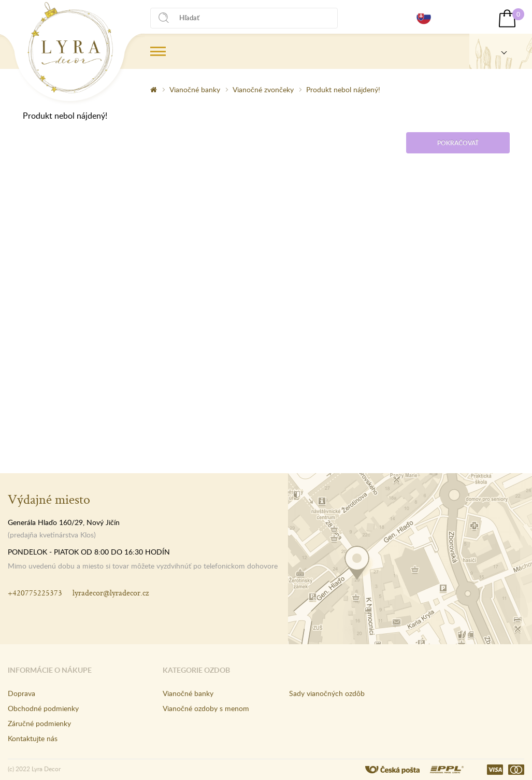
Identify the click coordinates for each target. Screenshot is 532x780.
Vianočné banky (195, 89)
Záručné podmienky (39, 723)
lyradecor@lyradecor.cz (111, 593)
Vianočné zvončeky (263, 89)
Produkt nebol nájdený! (343, 89)
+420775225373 (35, 593)
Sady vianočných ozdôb (327, 693)
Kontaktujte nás (33, 738)
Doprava (21, 693)
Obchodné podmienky (43, 708)
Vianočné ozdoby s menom (206, 708)
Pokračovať (458, 143)
